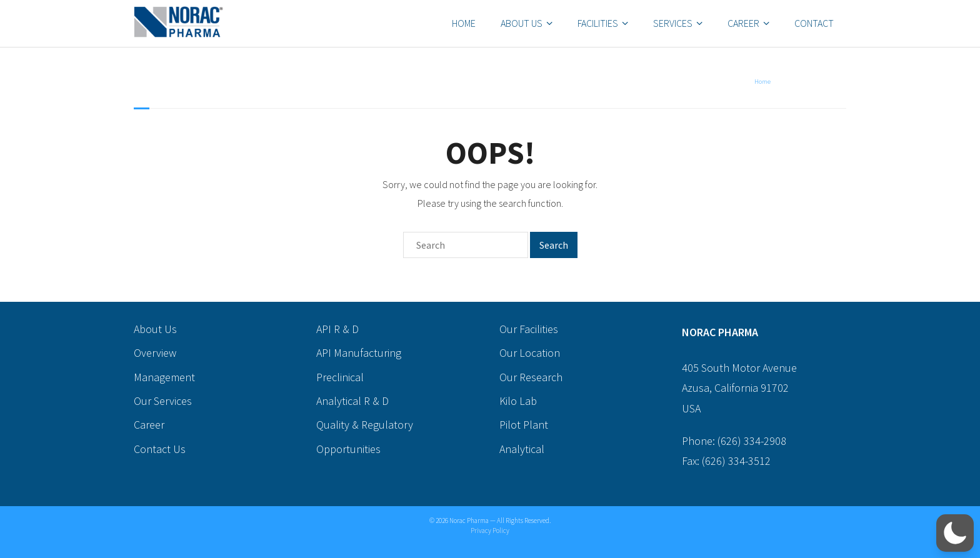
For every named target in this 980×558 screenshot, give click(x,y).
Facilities (598, 23)
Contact (814, 23)
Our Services (163, 401)
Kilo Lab (518, 401)
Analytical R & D (352, 401)
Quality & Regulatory (365, 425)
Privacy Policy (490, 531)
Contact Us (160, 449)
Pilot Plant (524, 425)
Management (164, 377)
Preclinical (340, 377)
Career (743, 23)
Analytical (522, 449)
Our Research (531, 377)
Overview (155, 353)
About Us (522, 23)
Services (673, 23)
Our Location (530, 353)
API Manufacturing (359, 353)
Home (464, 23)
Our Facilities (529, 329)
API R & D (337, 329)
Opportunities (348, 449)
